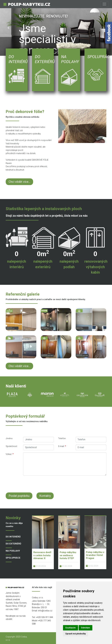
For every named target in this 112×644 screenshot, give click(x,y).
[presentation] (58, 484)
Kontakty (45, 496)
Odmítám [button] (85, 628)
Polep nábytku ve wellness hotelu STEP (68, 555)
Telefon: (62, 438)
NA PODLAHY (13, 551)
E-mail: (62, 446)
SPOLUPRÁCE (13, 558)
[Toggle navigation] (104, 4)
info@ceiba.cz (45, 611)
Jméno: (9, 438)
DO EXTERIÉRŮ (13, 544)
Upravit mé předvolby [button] (76, 634)
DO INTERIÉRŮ (13, 537)
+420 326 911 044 (44, 617)
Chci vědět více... (19, 182)
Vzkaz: (10, 454)
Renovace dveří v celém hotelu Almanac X (42, 555)
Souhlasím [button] (71, 628)
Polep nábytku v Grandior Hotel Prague (95, 555)
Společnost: (12, 446)
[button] (8, 28)
